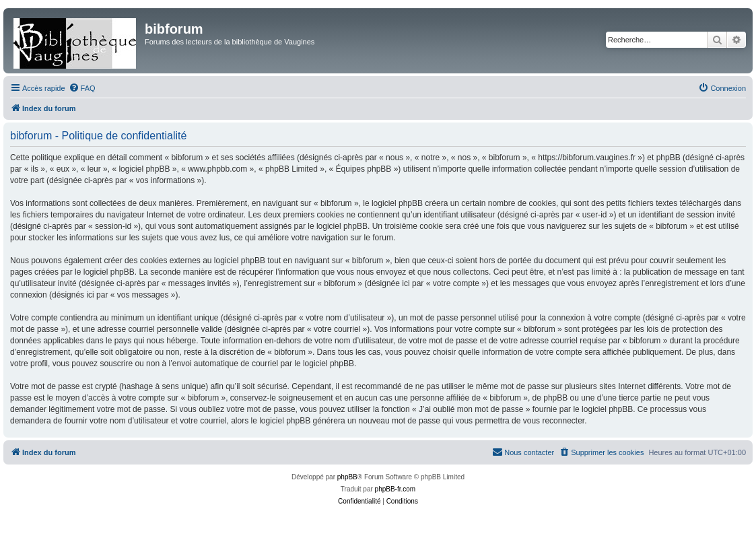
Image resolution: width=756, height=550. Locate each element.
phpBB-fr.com (396, 489)
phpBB (347, 477)
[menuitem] (82, 88)
